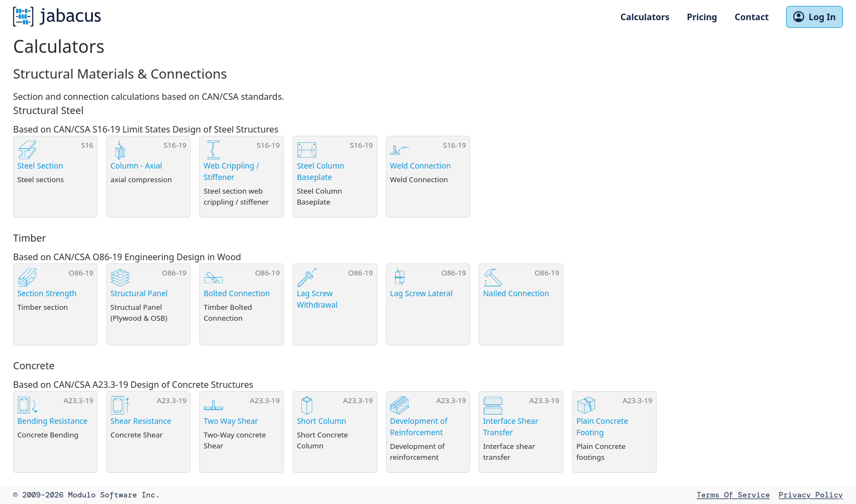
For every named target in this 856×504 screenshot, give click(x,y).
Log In (815, 17)
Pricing (702, 17)
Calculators (645, 17)
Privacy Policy (811, 495)
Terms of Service (733, 495)
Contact (752, 17)
